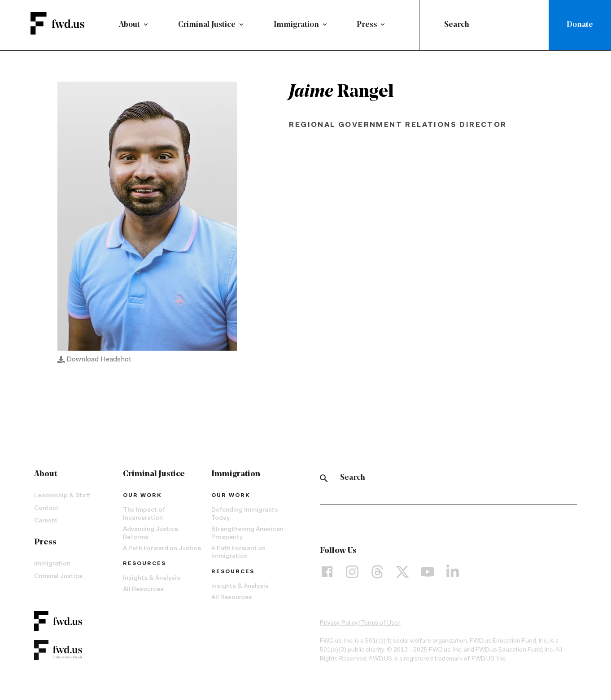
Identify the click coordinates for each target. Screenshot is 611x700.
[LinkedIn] (453, 574)
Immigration (296, 25)
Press (367, 25)
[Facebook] (327, 574)
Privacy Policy (339, 626)
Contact (46, 511)
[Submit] (434, 25)
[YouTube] (428, 574)
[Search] (324, 481)
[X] (402, 574)
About (129, 25)
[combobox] (486, 25)
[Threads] (377, 574)
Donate (580, 25)
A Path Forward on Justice (162, 551)
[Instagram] (352, 574)
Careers (46, 524)
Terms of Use (379, 626)
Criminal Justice (207, 25)
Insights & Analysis (152, 581)
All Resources (143, 592)
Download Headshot (94, 362)
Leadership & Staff (62, 499)
